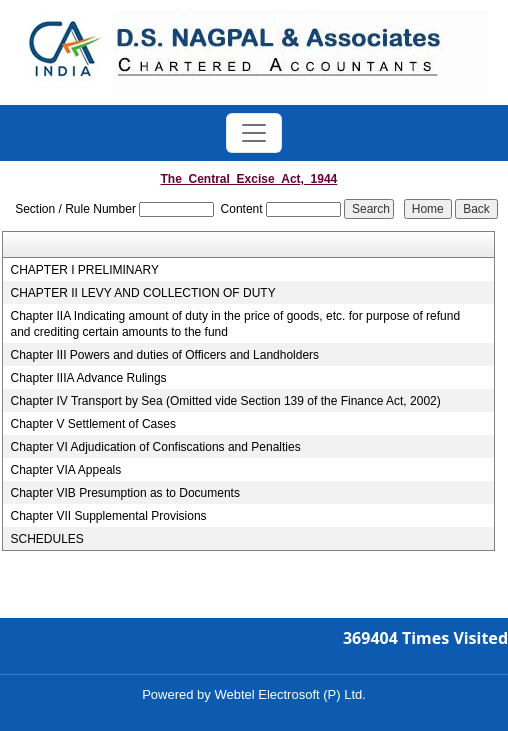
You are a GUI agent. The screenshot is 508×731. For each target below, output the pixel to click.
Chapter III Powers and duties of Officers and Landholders (164, 355)
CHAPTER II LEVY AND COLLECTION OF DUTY (142, 293)
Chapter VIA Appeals (65, 470)
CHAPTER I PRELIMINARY (84, 270)
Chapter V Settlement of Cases (92, 424)
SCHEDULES (46, 539)
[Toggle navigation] (254, 133)
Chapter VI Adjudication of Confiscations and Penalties (155, 447)
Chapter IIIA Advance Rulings (88, 378)
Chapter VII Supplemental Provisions (108, 516)
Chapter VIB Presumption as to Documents (124, 493)
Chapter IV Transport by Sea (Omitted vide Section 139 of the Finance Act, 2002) (225, 401)
